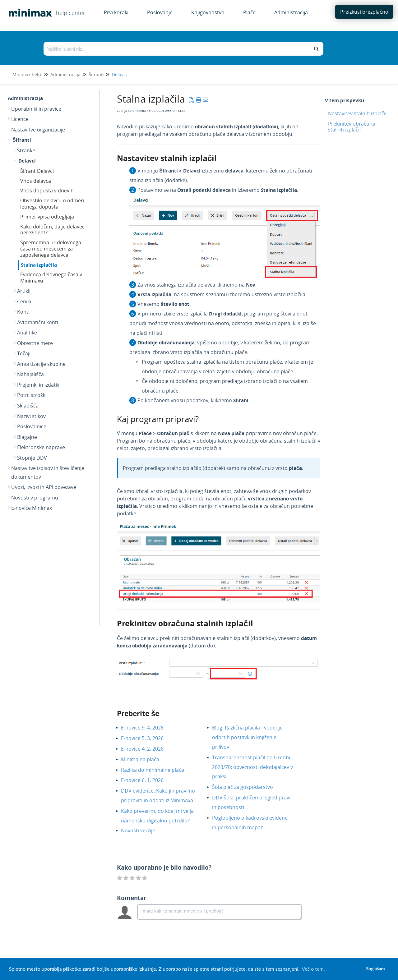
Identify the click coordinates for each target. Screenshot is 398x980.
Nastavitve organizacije (38, 130)
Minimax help (27, 74)
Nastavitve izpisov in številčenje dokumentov (48, 472)
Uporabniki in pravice (36, 109)
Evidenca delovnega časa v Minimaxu (51, 278)
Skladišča (28, 406)
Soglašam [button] (375, 969)
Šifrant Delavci (37, 171)
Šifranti (96, 74)
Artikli (24, 291)
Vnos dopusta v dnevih (47, 191)
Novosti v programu (35, 498)
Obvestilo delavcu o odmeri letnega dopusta (52, 204)
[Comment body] (220, 912)
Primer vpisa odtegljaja (47, 217)
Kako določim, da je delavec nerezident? (52, 230)
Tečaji (24, 353)
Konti (23, 312)
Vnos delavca (36, 181)
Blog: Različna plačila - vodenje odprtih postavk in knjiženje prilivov (247, 737)
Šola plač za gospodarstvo (247, 787)
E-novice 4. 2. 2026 (147, 749)
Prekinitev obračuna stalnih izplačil (352, 127)
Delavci (119, 74)
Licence (20, 119)
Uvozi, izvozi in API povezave (44, 487)
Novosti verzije (143, 830)
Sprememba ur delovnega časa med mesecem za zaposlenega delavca (51, 249)
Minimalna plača (145, 759)
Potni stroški (32, 395)
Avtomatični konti (38, 322)
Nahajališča (30, 374)
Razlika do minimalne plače (157, 770)
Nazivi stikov (31, 416)
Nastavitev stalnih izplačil (357, 113)
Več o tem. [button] (313, 969)
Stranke (26, 150)
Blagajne (27, 437)
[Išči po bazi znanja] (177, 49)
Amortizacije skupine (41, 364)
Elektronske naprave (41, 447)
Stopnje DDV (32, 458)
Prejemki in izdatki (38, 385)
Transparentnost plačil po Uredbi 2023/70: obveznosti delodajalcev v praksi (252, 767)
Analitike (27, 333)
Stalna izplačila (39, 265)
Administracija (65, 74)
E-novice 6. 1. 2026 (147, 780)
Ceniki (24, 301)
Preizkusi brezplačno (364, 12)
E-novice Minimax (32, 508)
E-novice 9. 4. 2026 (147, 728)
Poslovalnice (32, 426)
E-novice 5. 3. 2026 (147, 738)
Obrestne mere (35, 343)
